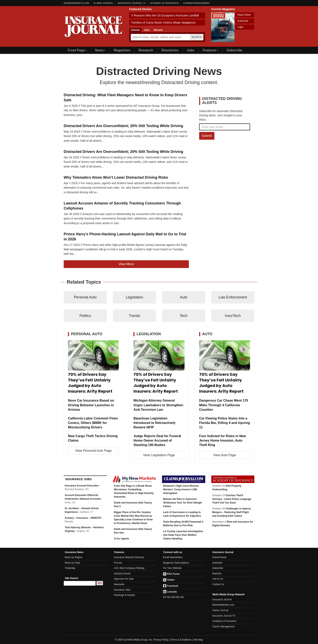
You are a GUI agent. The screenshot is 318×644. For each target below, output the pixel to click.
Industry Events (122, 574)
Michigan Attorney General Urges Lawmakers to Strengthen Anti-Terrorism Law (158, 405)
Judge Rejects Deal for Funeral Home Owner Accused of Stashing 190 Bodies (157, 440)
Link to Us (218, 579)
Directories (170, 50)
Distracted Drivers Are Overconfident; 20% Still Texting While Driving (123, 126)
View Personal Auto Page (93, 451)
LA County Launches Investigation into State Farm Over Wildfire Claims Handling (183, 535)
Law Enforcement (233, 297)
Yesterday (70, 568)
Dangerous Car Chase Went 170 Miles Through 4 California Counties (224, 405)
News (100, 50)
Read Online (244, 15)
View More (126, 264)
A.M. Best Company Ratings (129, 568)
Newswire (119, 584)
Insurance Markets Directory (129, 557)
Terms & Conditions (181, 640)
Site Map (198, 640)
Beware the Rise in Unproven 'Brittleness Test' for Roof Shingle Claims (183, 503)
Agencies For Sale (124, 579)
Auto (184, 297)
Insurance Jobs (122, 590)
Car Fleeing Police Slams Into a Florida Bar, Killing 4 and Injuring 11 (225, 423)
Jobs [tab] (147, 30)
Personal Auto (85, 297)
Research (146, 50)
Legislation (134, 297)
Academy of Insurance (164, 3)
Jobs (191, 50)
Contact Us (218, 584)
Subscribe (243, 21)
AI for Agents (122, 539)
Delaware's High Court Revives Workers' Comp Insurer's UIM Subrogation (181, 489)
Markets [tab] (158, 30)
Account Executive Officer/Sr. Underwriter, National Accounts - (84, 499)
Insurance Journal (222, 600)
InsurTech (233, 316)
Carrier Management (196, 3)
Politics (85, 316)
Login (240, 27)
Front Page (77, 50)
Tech (184, 316)
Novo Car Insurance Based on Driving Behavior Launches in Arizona (91, 405)
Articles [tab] (135, 30)
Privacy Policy (161, 640)
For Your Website (172, 568)
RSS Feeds (171, 574)
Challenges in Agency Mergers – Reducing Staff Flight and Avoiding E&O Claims (232, 512)
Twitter (169, 580)
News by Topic (73, 563)
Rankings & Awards (125, 595)
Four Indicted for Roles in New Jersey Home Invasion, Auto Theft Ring (223, 440)
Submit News (220, 557)
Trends (134, 316)
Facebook (171, 586)
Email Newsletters (173, 557)
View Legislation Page (159, 455)
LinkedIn (170, 592)
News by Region (74, 557)
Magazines (122, 50)
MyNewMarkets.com (76, 3)
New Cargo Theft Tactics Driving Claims (93, 438)
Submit (207, 136)
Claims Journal (103, 3)
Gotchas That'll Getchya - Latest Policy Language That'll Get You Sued (232, 499)
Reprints (217, 574)
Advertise (217, 563)
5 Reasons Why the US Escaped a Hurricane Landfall (165, 15)
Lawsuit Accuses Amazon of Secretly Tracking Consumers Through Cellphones (122, 206)
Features (210, 50)
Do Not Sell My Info (174, 597)
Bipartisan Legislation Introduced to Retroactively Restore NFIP (154, 423)
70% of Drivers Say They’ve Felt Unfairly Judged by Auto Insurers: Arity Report (90, 383)
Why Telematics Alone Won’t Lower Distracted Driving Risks (116, 177)
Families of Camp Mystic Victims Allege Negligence (163, 23)
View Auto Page (225, 455)
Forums (118, 563)
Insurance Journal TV (132, 3)
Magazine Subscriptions (176, 563)
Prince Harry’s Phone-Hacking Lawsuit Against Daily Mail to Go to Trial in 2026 (125, 237)
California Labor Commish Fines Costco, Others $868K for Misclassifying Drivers (93, 423)
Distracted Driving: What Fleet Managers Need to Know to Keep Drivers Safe (125, 98)
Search (197, 37)
